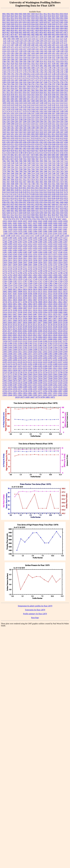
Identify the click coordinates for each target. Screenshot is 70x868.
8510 (58, 207)
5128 (49, 105)
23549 (5, 389)
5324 (66, 124)
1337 (16, 51)
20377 (10, 331)
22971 (65, 376)
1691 (12, 68)
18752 (65, 300)
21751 (45, 350)
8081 (58, 188)
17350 (60, 281)
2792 (37, 84)
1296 (66, 47)
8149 (25, 192)
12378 (30, 240)
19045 (35, 306)
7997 (54, 186)
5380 (8, 128)
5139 (25, 107)
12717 (25, 267)
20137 (45, 325)
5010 (66, 90)
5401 (12, 130)
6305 (54, 142)
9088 (8, 211)
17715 (10, 287)
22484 (35, 366)
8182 (37, 194)
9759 (26, 219)
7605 (66, 178)
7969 (45, 186)
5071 (29, 99)
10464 (20, 223)
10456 (60, 221)
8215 (16, 198)
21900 (5, 356)
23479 (10, 387)
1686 (62, 66)
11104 (55, 233)
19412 (10, 314)
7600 (49, 178)
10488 (45, 223)
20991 (55, 339)
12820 (25, 275)
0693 (58, 28)
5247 (16, 119)
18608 (55, 298)
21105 (15, 341)
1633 (37, 64)
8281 (21, 200)
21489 (5, 347)
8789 (4, 209)
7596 (33, 178)
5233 (25, 117)
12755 (15, 271)
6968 (66, 157)
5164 (33, 109)
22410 (60, 364)
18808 (40, 302)
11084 (35, 231)
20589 (55, 333)
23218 (20, 383)
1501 (8, 55)
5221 (41, 115)
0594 (33, 26)
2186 (58, 78)
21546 (50, 347)
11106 (65, 233)
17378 (65, 281)
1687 (66, 66)
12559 (45, 254)
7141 (25, 163)
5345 (54, 126)
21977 (5, 358)
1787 (62, 72)
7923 (25, 186)
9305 (66, 213)
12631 (10, 260)
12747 (45, 269)
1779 (29, 72)
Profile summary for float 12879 (35, 614)
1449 (45, 53)
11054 (35, 229)
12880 (20, 277)
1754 (8, 70)
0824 (29, 30)
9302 (54, 213)
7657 (25, 182)
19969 (15, 321)
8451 (33, 204)
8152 (33, 192)
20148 (60, 325)
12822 (35, 275)
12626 (50, 258)
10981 (20, 225)
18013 (15, 289)
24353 (50, 395)
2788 (21, 84)
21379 (60, 343)
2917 (16, 88)
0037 (58, 16)
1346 (49, 51)
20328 (30, 329)
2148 (54, 74)
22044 (35, 358)
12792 (10, 275)
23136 (60, 381)
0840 (16, 32)
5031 (16, 95)
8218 (29, 198)
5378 (4, 128)
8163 (45, 192)
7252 (4, 169)
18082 (5, 292)
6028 (33, 136)
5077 (54, 99)
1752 (66, 68)
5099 (4, 103)
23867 (35, 393)
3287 (12, 90)
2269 (25, 80)
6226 (21, 140)
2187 (62, 78)
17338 (50, 281)
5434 (41, 132)
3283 (62, 88)
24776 (38, 397)
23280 (30, 383)
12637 (40, 260)
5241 (58, 117)
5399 (4, 130)
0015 (58, 14)
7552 (4, 175)
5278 (54, 119)
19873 (50, 318)
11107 (3, 236)
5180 (33, 111)
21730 (40, 350)
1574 (45, 59)
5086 (25, 101)
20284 (20, 329)
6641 (54, 151)
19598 (5, 316)
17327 (40, 281)
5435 (45, 132)
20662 (5, 337)
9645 (66, 215)
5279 (58, 119)
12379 (35, 240)
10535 (10, 225)
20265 (65, 327)
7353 (62, 169)
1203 (45, 45)
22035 (30, 358)
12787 (55, 273)
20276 (15, 329)
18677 (25, 300)
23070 (15, 381)
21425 (15, 345)
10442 (35, 221)
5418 (62, 130)
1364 (16, 53)
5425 (25, 132)
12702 (50, 265)
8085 (66, 188)
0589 (16, 26)
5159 (12, 109)
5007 (54, 90)
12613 (50, 256)
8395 (49, 202)
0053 (12, 18)
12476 (45, 250)
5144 (45, 107)
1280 (49, 47)
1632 (33, 64)
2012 (29, 74)
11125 (52, 236)
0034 (49, 16)
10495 (60, 223)
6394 (4, 148)
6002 (33, 134)
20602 (5, 335)
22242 (40, 362)
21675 (25, 350)
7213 (25, 167)
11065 (65, 229)
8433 (8, 204)
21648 (65, 347)
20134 (30, 325)
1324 (49, 49)
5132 (62, 105)
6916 (16, 157)
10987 (50, 225)
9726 (49, 217)
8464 (45, 204)
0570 (58, 24)
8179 (29, 194)
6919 (29, 157)
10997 (30, 227)
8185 (49, 194)
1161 (25, 43)
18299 (25, 294)
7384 (16, 171)
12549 (20, 254)
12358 (5, 238)
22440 (5, 366)
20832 (45, 337)
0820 (12, 30)
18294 (20, 294)
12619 (15, 258)
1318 (29, 49)
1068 (21, 37)
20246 (55, 327)
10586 (15, 225)
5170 (58, 109)
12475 (40, 250)
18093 (10, 292)
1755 (12, 70)
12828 (65, 275)
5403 (21, 130)
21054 (5, 341)
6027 (29, 136)
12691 (30, 265)
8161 (37, 192)
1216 (62, 45)
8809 (12, 209)
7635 (62, 180)
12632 (15, 260)
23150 (65, 381)
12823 (40, 275)
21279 (65, 341)
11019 (15, 229)
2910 (54, 86)
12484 (20, 252)
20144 (55, 325)
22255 (55, 362)
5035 (33, 95)
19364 (45, 312)
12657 (10, 265)
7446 (12, 173)
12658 (15, 265)
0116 (16, 20)
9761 (30, 219)
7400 (33, 171)
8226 (37, 198)
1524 (25, 57)
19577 (60, 314)
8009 (66, 186)
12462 (10, 250)
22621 (60, 368)
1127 (13, 41)
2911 (58, 86)
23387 (15, 385)
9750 (66, 217)
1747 (45, 68)
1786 (58, 72)
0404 (33, 20)
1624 (12, 64)
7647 (8, 182)
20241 (50, 327)
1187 (12, 45)
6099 (4, 138)
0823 (25, 30)
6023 (12, 136)
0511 (21, 24)
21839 (60, 352)
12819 (20, 275)
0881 (29, 34)
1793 (16, 74)
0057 (29, 18)
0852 (33, 32)
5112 (54, 103)
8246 (54, 198)
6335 (33, 144)
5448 (66, 132)
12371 (65, 238)
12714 (15, 267)
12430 (30, 246)
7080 (62, 159)
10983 (30, 225)
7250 (62, 167)
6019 (62, 134)
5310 (16, 124)
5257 (49, 119)
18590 (40, 298)
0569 (54, 24)
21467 (45, 345)
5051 (25, 97)
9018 (62, 209)
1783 (45, 72)
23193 (15, 383)
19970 (20, 321)
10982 (25, 225)
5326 (8, 126)
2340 (12, 82)
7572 (49, 175)
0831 (49, 30)
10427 (59, 219)
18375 (20, 296)
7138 (12, 163)
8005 (58, 186)
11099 (30, 233)
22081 (65, 358)
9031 (4, 211)
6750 (29, 153)
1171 (65, 43)
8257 (8, 200)
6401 (21, 148)
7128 (8, 163)
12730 (65, 267)
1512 (41, 55)
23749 (30, 391)
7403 (37, 171)
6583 (66, 148)
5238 (45, 117)
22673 (20, 370)
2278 (62, 80)
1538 (58, 57)
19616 (25, 316)
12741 (25, 269)
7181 (37, 165)
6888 (62, 155)
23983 (30, 395)
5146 (54, 107)
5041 (58, 95)
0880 (25, 34)
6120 (37, 138)
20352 (55, 329)
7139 (16, 163)
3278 (41, 88)
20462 (25, 331)
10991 (5, 227)
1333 (66, 49)
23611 (55, 389)
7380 (8, 171)
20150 (65, 325)
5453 (21, 134)
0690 (45, 28)
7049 (21, 159)
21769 (55, 350)
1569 (25, 59)
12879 (15, 277)
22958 (55, 376)
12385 (65, 240)
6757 (58, 153)
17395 (15, 283)
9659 (25, 217)
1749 (54, 68)
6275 (45, 140)
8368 (45, 200)
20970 (40, 339)
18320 (40, 294)
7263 (37, 169)
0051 (4, 18)
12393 (20, 242)
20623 (35, 335)
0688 (37, 28)
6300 (33, 142)
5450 (8, 134)
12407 (65, 242)
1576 (54, 59)
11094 (10, 233)
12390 (15, 242)
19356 (35, 312)
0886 (37, 34)
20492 (35, 331)
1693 (21, 68)
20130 (20, 325)
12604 (5, 256)
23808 (65, 391)
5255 (45, 119)
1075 (29, 37)
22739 (20, 372)
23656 (60, 389)
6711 (4, 153)
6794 (4, 155)
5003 (37, 90)
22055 (40, 358)
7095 (41, 161)
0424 (12, 22)
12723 (35, 267)
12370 (60, 238)
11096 (15, 233)
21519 (30, 347)
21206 (45, 341)
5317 (37, 124)
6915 (12, 157)
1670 (4, 66)
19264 (45, 310)
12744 (35, 269)
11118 (37, 236)
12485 (25, 252)
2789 (25, 84)
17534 (20, 285)
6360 (29, 146)
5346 (58, 126)
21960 (50, 356)
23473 (5, 387)
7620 (49, 180)
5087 (29, 101)
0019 (4, 16)
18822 (60, 302)
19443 (25, 314)
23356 (65, 383)
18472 (5, 298)
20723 (30, 337)
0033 (45, 16)
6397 (12, 148)
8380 (4, 202)
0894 (58, 34)
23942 (65, 393)
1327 (58, 49)
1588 (37, 61)
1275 (29, 47)
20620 (30, 335)
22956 (50, 376)
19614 (20, 316)
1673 (16, 66)
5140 (29, 107)
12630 (5, 260)
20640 (55, 335)
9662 (33, 217)
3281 (54, 88)
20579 (45, 333)
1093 (13, 39)
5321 (54, 124)
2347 (41, 82)
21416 (10, 345)
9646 (4, 217)
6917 (21, 157)
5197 (33, 113)
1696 (33, 68)
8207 (49, 196)
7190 (8, 167)
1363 (12, 53)
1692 (16, 68)
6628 (4, 151)
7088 (25, 161)
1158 (13, 43)
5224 (54, 115)
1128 (17, 41)
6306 (58, 142)
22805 (30, 374)
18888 (40, 304)
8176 (21, 194)
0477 (49, 22)
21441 (30, 345)
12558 (40, 254)
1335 (8, 51)
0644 (66, 26)
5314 (25, 124)
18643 (5, 300)
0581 (66, 24)
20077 (40, 323)
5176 (16, 111)
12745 (40, 269)
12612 (45, 256)
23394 (20, 385)
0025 (16, 16)
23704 (5, 391)
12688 (25, 265)
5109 (45, 103)
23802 (55, 391)
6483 (33, 148)
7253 (8, 169)
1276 (33, 47)
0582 (4, 26)
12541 (65, 252)
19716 (60, 316)
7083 (8, 161)
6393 (66, 146)
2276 (54, 80)
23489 (25, 387)
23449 (50, 385)
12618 (10, 258)
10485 (40, 223)
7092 (37, 161)
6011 (49, 134)
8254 (4, 200)
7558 (21, 175)
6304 (49, 142)
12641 (60, 260)
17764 (20, 287)
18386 (25, 296)
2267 (16, 80)
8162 (41, 192)
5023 (49, 93)
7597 (37, 178)
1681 (41, 66)
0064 (58, 18)
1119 (45, 39)
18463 (65, 296)
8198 (16, 196)
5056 (41, 97)
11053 (30, 229)
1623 (8, 64)
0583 (8, 26)
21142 (35, 341)
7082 (4, 161)
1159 (17, 43)
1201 (37, 45)
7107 (62, 161)
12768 (40, 271)
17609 (50, 285)
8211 (66, 196)
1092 (9, 39)
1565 (8, 59)
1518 (66, 55)
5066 (12, 99)
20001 (45, 321)
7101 (49, 161)
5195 (25, 113)
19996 (40, 321)
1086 (49, 37)
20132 (25, 325)
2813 (8, 86)
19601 (10, 316)
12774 (60, 271)
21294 (20, 343)
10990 (65, 225)
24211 (40, 395)
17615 (55, 285)
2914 (4, 88)
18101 (25, 292)
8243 (49, 198)
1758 (25, 70)
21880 (45, 354)
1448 (41, 53)
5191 (8, 113)
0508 (8, 24)
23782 (45, 391)
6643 (62, 151)
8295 (29, 200)
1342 (37, 51)
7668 (49, 182)
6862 (12, 155)
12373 (10, 240)
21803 (5, 352)
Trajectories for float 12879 (35, 610)
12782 (30, 273)
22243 (45, 362)
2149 (58, 74)
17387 (10, 283)
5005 (45, 90)
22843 (55, 374)
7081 (66, 159)
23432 (40, 385)
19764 (25, 318)
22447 (15, 366)
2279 (66, 80)
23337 (55, 383)
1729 (37, 68)
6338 (45, 144)
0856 (49, 32)
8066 (45, 188)
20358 (65, 329)
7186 (58, 165)
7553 (8, 175)
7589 (16, 178)
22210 (10, 362)
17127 (30, 279)
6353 (66, 144)
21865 (25, 354)
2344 (29, 82)
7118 (4, 163)
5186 (54, 111)
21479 (55, 345)
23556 (10, 389)
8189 (58, 194)
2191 (12, 80)
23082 (30, 381)
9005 (49, 209)
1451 (54, 53)
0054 (16, 18)
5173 (4, 111)
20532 (65, 331)
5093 (54, 101)
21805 (10, 352)
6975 (12, 159)
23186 (10, 383)
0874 (4, 34)
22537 (10, 368)
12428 (20, 246)
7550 (66, 173)
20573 (40, 333)
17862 (35, 287)
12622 (30, 258)
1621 (66, 61)
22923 (30, 376)
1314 (12, 49)
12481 (5, 252)
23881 (45, 393)
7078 (54, 159)
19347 (30, 312)
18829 (5, 304)
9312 (12, 215)
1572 (37, 59)
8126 (41, 190)
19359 (40, 312)
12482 (10, 252)
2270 (29, 80)
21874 (35, 354)
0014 (54, 14)
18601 (50, 298)
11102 (45, 233)
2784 (4, 84)
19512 (45, 314)
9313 (16, 215)
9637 (58, 215)
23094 (35, 381)
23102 (45, 381)
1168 (53, 43)
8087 (4, 190)
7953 (33, 186)
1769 (4, 72)
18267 (10, 294)
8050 (29, 188)
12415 (35, 244)
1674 (21, 66)
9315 (21, 215)
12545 (15, 254)
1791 (12, 74)
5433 (37, 132)
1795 (21, 74)
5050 (21, 97)
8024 (12, 188)
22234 (35, 362)
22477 (30, 366)
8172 (4, 194)
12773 (55, 271)
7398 (29, 171)
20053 (15, 323)
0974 (4, 37)
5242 (62, 117)
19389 (55, 312)
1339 (25, 51)
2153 (8, 76)
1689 (8, 68)
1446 (37, 53)
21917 (25, 356)
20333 (40, 329)
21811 (20, 352)
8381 (8, 202)
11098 (25, 233)
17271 (20, 281)
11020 (20, 229)
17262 (5, 281)
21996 (20, 358)
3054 (25, 88)
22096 (15, 360)
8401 (58, 202)
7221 (49, 167)
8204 (37, 196)
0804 (62, 28)
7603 (58, 178)
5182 (41, 111)
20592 (60, 333)
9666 (37, 217)
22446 (10, 366)
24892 (48, 397)
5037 (41, 95)
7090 (33, 161)
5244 (4, 119)
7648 (12, 182)
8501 (54, 207)
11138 (57, 236)
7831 (54, 184)
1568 (21, 59)
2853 (45, 86)
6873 (21, 155)
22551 (15, 368)
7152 (41, 163)
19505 (40, 314)
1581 (8, 61)
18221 (60, 292)
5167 (45, 109)
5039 (49, 95)
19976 (25, 321)
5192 (12, 113)
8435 (12, 204)
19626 (30, 316)
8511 (62, 207)
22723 (60, 370)
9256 (54, 211)
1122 (57, 39)
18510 (15, 298)
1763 (45, 70)
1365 (21, 53)
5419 (66, 130)
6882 (41, 155)
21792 (65, 350)
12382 (50, 240)
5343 (49, 126)
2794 (41, 84)
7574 (54, 175)
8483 (21, 207)
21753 (50, 350)
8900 (45, 209)
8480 (8, 207)
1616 (49, 61)
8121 (29, 190)
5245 (8, 119)
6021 (4, 136)
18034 (35, 289)
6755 (49, 153)
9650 (8, 217)
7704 (25, 184)
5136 (12, 107)
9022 (66, 209)
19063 (50, 306)
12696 (35, 265)
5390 (41, 128)
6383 (54, 146)
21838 (55, 352)
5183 (45, 111)
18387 (30, 296)
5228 (4, 117)
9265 (4, 213)
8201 (29, 196)
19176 (10, 310)
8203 (33, 196)
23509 (40, 387)
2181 (49, 78)
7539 (45, 173)
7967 (41, 186)
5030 (12, 95)
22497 (50, 366)
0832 (54, 30)
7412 (49, 171)
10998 (35, 227)
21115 (20, 341)
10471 (30, 223)
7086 (21, 161)
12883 (35, 277)
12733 (5, 269)
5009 (62, 90)
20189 (25, 327)
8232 (41, 198)
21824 (35, 352)
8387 (25, 202)
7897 (21, 186)
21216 (50, 341)
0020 (8, 16)
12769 (45, 271)
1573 (41, 59)
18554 (25, 298)
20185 (20, 327)
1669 (66, 64)
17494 (5, 285)
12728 (55, 267)
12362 (20, 238)
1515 (54, 55)
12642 (65, 260)
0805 (66, 28)
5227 (66, 115)
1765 (54, 70)
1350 (66, 51)
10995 (20, 227)
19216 (35, 310)
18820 (50, 302)
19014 (15, 306)
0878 (21, 34)
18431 (50, 296)
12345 (62, 236)
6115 (25, 138)
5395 (54, 128)
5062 (62, 97)
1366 (25, 53)
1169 (57, 43)
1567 (16, 59)
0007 (29, 14)
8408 (66, 202)
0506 (66, 22)
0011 (41, 14)
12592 (60, 254)
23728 (15, 391)
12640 (55, 260)
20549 (20, 333)
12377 (25, 240)
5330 (25, 126)
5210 (66, 113)
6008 (41, 134)
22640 (65, 368)
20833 (50, 337)
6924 (49, 157)
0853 (37, 32)
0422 (4, 22)
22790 (20, 374)
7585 (4, 178)
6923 (45, 157)
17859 (30, 287)
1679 (37, 66)
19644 (40, 316)
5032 (21, 95)
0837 (8, 32)
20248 (60, 327)
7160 (8, 165)
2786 (12, 84)
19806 (30, 318)
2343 (25, 82)
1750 (58, 68)
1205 (53, 45)
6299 (29, 142)
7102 (54, 161)
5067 (16, 99)
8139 (66, 190)
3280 (49, 88)
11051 (25, 229)
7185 (54, 165)
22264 (65, 362)
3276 (33, 88)
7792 (41, 184)
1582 (12, 61)
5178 (25, 111)
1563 (66, 57)
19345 (25, 312)
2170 (8, 78)
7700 (21, 184)
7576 (58, 175)
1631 (29, 64)
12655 (65, 262)
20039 (60, 321)
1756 (16, 70)
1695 (29, 68)
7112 (66, 161)
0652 (29, 28)
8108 (16, 190)
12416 (40, 244)
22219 (25, 362)
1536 (49, 57)
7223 (58, 167)
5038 (45, 95)
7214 (29, 167)
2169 (4, 78)
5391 (45, 128)
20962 (35, 339)
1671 (8, 66)
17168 (45, 279)
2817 (25, 86)
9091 (12, 211)
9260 (62, 211)
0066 (66, 18)
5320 (49, 124)
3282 (58, 88)
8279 (16, 200)
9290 (25, 213)
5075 (45, 99)
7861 (16, 186)
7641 (66, 180)
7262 (33, 169)
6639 (45, 151)
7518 (37, 173)
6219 (62, 138)
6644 (66, 151)
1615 (45, 61)
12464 (15, 250)
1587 (33, 61)
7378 (4, 171)
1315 (16, 49)
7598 (41, 178)
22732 (15, 372)
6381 (45, 146)
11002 (40, 227)
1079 (45, 37)
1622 (4, 64)
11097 (20, 233)
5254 (41, 119)
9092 (16, 211)
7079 (58, 159)
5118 (8, 105)
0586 (12, 26)
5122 (25, 105)
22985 (20, 379)
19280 (50, 310)
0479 (58, 22)
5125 (37, 105)
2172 (16, 78)
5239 (49, 117)
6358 (21, 146)
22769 (65, 372)
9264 (66, 211)
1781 (37, 72)
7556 (12, 175)
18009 (10, 289)
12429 (25, 246)
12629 (65, 258)
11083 (30, 231)
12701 (45, 265)
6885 (54, 155)
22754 (45, 372)
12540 (60, 252)
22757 (55, 372)
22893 (15, 376)
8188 (54, 194)
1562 (62, 57)
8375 (62, 200)
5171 (62, 109)
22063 (50, 358)
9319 (29, 215)
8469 (54, 204)
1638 (54, 64)
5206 (49, 113)
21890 (60, 354)
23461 (65, 385)
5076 (49, 99)
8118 (25, 190)
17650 (60, 285)
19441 (20, 314)
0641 (54, 26)
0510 (16, 24)
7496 (29, 173)
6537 (58, 148)
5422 (12, 132)
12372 (5, 240)
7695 (8, 184)
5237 (41, 117)
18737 (55, 300)
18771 (20, 302)
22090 (5, 360)
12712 (10, 267)
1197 (20, 45)
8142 (4, 192)
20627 (40, 335)
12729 (60, 267)
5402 (16, 130)
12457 (50, 248)
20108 (65, 323)
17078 (20, 279)
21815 (25, 352)
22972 (5, 379)
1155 (65, 41)
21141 (30, 341)
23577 (20, 389)
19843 (40, 318)
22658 (15, 370)
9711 (45, 217)
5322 (58, 124)
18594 (45, 298)
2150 (62, 74)
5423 (16, 132)
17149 (35, 279)
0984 (12, 37)
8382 (12, 202)
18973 (65, 304)
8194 (4, 196)
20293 (25, 329)
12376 (20, 240)
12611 (40, 256)
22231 (30, 362)
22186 (60, 360)
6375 (41, 146)
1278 (41, 47)
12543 (10, 254)
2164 (49, 76)
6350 (58, 144)
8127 (45, 190)
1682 (45, 66)
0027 (21, 16)
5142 (37, 107)
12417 (45, 244)
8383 (16, 202)
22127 (25, 360)
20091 (50, 323)
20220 (35, 327)
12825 (50, 275)
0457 (37, 22)
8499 (49, 207)
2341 (16, 82)
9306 (4, 215)
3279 (45, 88)
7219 (41, 167)
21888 (55, 354)
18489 (10, 298)
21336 (40, 343)
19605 (15, 316)
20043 (5, 323)
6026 (25, 136)
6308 (66, 142)
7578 (62, 175)
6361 (33, 146)
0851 (29, 32)
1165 (41, 43)
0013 (49, 14)
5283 (8, 122)
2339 (8, 82)
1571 (33, 59)
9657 (21, 217)
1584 (21, 61)
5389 (37, 128)
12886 (50, 277)
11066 (5, 231)
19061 (45, 306)
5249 (25, 119)
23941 (60, 393)
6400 (16, 148)
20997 (60, 339)
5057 (45, 97)
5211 (4, 115)
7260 (25, 169)
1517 (62, 55)
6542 (62, 148)
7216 (37, 167)
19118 (40, 308)
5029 (8, 95)
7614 (33, 180)
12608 (25, 256)
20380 (15, 331)
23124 (55, 381)
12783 (35, 273)
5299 (37, 122)
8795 (8, 209)
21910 (20, 356)
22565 (35, 368)
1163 (33, 43)
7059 (29, 159)
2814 (12, 86)
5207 (54, 113)
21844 (65, 352)
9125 (41, 211)
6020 (66, 134)
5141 (33, 107)
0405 (37, 20)
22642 (5, 370)
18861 (20, 304)
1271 (12, 47)
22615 (55, 368)
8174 (12, 194)
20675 (10, 337)
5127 (45, 105)
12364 (30, 238)
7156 (58, 163)
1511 (37, 55)
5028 (4, 95)
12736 (15, 269)
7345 (49, 169)
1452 (58, 53)
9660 (29, 217)
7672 (58, 182)
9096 (29, 211)
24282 (45, 395)
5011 (4, 93)
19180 (15, 310)
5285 (16, 122)
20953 (30, 339)
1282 (58, 47)
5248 (21, 119)
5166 (41, 109)
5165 (37, 109)
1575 (49, 59)
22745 (35, 372)
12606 (15, 256)
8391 (33, 202)
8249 (58, 198)
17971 (65, 287)
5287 (21, 122)
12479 (60, 250)
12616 (65, 256)
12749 (55, 269)
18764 (15, 302)
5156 (66, 107)
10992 (10, 227)
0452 (16, 22)
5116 (4, 105)
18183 (55, 292)
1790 (8, 74)
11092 (65, 231)
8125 (37, 190)
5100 (8, 103)
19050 (40, 306)
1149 (41, 41)
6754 (45, 153)
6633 (25, 151)
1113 (21, 39)
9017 (58, 209)
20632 (50, 335)
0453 (21, 22)
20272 (10, 329)
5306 (66, 122)
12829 (5, 277)
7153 (45, 163)
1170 (61, 43)
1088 (58, 37)
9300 (45, 213)
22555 (25, 368)
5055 (37, 97)
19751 (20, 318)
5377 (66, 126)
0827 (33, 30)
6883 (45, 155)
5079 (62, 99)
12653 (55, 262)
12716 (20, 267)
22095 (10, 360)
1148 (37, 41)
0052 (8, 18)
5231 (16, 117)
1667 (58, 64)
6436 (29, 148)
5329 (21, 126)
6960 (54, 157)
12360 (10, 238)
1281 (54, 47)
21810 (15, 352)
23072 (20, 381)
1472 (66, 53)
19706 (55, 316)
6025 (21, 136)
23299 (40, 383)
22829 (45, 374)
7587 (12, 178)
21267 (60, 341)
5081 (4, 101)
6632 (21, 151)
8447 (25, 204)
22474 (25, 366)
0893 (54, 34)
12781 (25, 273)
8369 (49, 200)
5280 (62, 119)
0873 (66, 32)
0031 (37, 16)
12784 (40, 273)
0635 (45, 26)
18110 (30, 292)
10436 (20, 221)
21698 (35, 350)
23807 (60, 391)
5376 (62, 126)
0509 (12, 24)
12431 (35, 246)
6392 (62, 146)
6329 (25, 144)
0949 (62, 34)
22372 (45, 364)
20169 (10, 327)
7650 (16, 182)
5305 (62, 122)
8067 (49, 188)
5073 (37, 99)
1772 (12, 72)
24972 (53, 397)
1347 (54, 51)
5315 (29, 124)
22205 (5, 362)
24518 (17, 397)
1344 (41, 51)
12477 (50, 250)
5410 (29, 130)
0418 (54, 20)
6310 (8, 144)
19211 (30, 310)
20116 (15, 325)
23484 (20, 387)
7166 (25, 165)
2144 (37, 74)
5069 (25, 99)
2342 (21, 82)
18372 (15, 296)
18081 (65, 289)
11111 (18, 236)
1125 (5, 41)
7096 (45, 161)
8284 (25, 200)
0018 (66, 14)
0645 (4, 28)
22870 (5, 376)
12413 (30, 244)
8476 (66, 204)
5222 (45, 115)
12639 (50, 260)
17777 (25, 287)
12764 (30, 271)
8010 (4, 188)
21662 (5, 350)
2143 (33, 74)
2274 (45, 80)
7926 (29, 186)
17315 (35, 281)
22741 (25, 372)
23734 (20, 391)
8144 (12, 192)
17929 (55, 287)
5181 (37, 111)
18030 (30, 289)
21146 (40, 341)
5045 (66, 95)
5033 (25, 95)
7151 (37, 163)
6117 (29, 138)
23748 (25, 391)
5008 (58, 90)
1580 (4, 61)
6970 (4, 159)
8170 (66, 192)
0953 (66, 34)
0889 (49, 34)
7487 (25, 173)
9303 (58, 213)
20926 (20, 339)
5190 (4, 113)
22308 (35, 364)
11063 (60, 229)
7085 (16, 161)
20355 (60, 329)
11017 (5, 229)
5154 (58, 107)
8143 (8, 192)
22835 (50, 374)
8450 (29, 204)
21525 (35, 347)
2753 (49, 82)
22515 (60, 366)
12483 (15, 252)
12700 (40, 265)
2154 (12, 76)
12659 (20, 265)
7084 (12, 161)
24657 (33, 397)
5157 (4, 109)
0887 (41, 34)
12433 (40, 246)
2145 (41, 74)
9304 (62, 213)
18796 (35, 302)
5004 (41, 90)
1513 (45, 55)
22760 (60, 372)
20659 (65, 335)
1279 (45, 47)
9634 (54, 215)
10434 (10, 221)
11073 (10, 231)
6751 (33, 153)
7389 (21, 171)
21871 (30, 354)
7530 (41, 173)
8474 (62, 204)
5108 (41, 103)
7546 (54, 173)
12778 (10, 273)
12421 (65, 244)
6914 (8, 157)
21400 (5, 345)
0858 (58, 32)
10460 (5, 223)
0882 (33, 34)
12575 (55, 254)
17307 (25, 281)
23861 (30, 393)
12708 (60, 265)
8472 (58, 204)
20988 (50, 339)
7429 (4, 173)
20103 (60, 323)
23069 (10, 381)
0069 (12, 20)
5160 (16, 109)
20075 (35, 323)
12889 (60, 277)
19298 (60, 310)
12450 (15, 248)
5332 (33, 126)
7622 (54, 180)
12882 (30, 277)
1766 (58, 70)
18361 (5, 296)
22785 (15, 374)
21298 (25, 343)
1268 (4, 47)
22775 (10, 374)
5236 (37, 117)
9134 (45, 211)
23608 (45, 389)
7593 (21, 178)
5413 (41, 130)
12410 (15, 244)
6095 (54, 136)
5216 (25, 115)
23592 (25, 389)
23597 (35, 389)
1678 (33, 66)
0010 (37, 14)
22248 (50, 362)
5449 (4, 134)
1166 (45, 43)
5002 (33, 90)
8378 (66, 200)
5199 (41, 113)
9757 (18, 219)
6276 (49, 140)
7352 (58, 169)
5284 (12, 122)
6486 (45, 148)
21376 (55, 343)
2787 (16, 84)
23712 (10, 391)
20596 (65, 333)
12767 (35, 271)
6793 (66, 153)
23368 (10, 385)
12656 (5, 265)
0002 (8, 14)
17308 (30, 281)
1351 (4, 53)
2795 (45, 84)
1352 (8, 53)
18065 (55, 289)
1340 (29, 51)
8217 (25, 198)
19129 (50, 308)
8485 (25, 207)
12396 (30, 242)
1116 (33, 39)
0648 (12, 28)
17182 (55, 279)
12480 (65, 250)
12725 (45, 267)
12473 (35, 250)
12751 (65, 269)
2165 (54, 76)
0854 (41, 32)
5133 (66, 105)
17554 (35, 285)
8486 (29, 207)
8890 (25, 209)
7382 (12, 171)
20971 (45, 339)
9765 (47, 219)
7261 (29, 169)
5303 (54, 122)
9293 (33, 213)
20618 (20, 335)
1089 (62, 37)
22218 (20, 362)
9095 (25, 211)
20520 (45, 331)
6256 (41, 140)
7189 (4, 167)
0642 (58, 26)
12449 (10, 248)
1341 (33, 51)
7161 (12, 165)
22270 (5, 364)
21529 (40, 347)
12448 (5, 248)
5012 (8, 93)
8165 (54, 192)
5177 (21, 111)
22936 (40, 376)
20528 (60, 331)
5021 (45, 93)
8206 (45, 196)
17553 (30, 285)
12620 (20, 258)
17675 (65, 285)
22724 (65, 370)
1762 (41, 70)
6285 (21, 142)
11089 (50, 231)
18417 (45, 296)
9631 (45, 215)
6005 (37, 134)
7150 (33, 163)
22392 (50, 364)
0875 (8, 34)
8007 (62, 186)
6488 (49, 148)
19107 (30, 308)
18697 (35, 300)
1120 (49, 39)
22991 (25, 379)
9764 (42, 219)
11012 (60, 227)
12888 (55, 277)
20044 (10, 323)
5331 (29, 126)
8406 (62, 202)
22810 (35, 374)
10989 (60, 225)
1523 (21, 57)
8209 (58, 196)
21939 (35, 356)
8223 (33, 198)
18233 (65, 292)
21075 (10, 341)
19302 (65, 310)
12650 (40, 262)
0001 (4, 14)
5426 (29, 132)
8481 (12, 207)
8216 (21, 198)
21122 (25, 341)
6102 (12, 138)
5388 (33, 128)
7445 (8, 173)
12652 (50, 262)
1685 (58, 66)
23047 (45, 379)
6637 (37, 151)
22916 (25, 376)
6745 (8, 153)
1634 (41, 64)
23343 (60, 383)
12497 (50, 252)
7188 (66, 165)
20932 (25, 339)
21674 (20, 350)
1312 (4, 49)
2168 (66, 76)
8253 (66, 198)
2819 (33, 86)
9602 (37, 215)
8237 (45, 198)
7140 (21, 163)
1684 (54, 66)
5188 (62, 111)
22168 (45, 360)
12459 (60, 248)
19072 (5, 308)
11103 (50, 233)
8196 (8, 196)
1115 (29, 39)
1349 (62, 51)
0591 (21, 26)
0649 (16, 28)
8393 (41, 202)
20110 (10, 325)
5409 (25, 130)
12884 (40, 277)
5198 (37, 113)
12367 (45, 238)
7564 (33, 175)
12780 (20, 273)
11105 (60, 233)
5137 (16, 107)
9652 (12, 217)
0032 (41, 16)
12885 (45, 277)
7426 (66, 171)
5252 (37, 119)
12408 (5, 244)
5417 (58, 130)
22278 (15, 364)
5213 (12, 115)
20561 (25, 333)
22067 (55, 358)
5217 (29, 115)
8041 (25, 188)
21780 (60, 350)
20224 (40, 327)
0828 (37, 30)
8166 (58, 192)
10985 (40, 225)
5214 (16, 115)
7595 (29, 178)
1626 (21, 64)
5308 (8, 124)
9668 (41, 217)
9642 (62, 215)
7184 (49, 165)
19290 (55, 310)
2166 (58, 76)
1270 (8, 47)
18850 (10, 304)
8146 (21, 192)
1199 (29, 45)
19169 (5, 310)
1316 (21, 49)
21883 (50, 354)
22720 (55, 370)
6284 (16, 142)
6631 (16, 151)
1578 (62, 59)
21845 (5, 354)
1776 (16, 72)
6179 (49, 138)
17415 (20, 283)
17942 (60, 287)
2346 (37, 82)
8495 (37, 207)
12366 (40, 238)
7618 (41, 180)
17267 (15, 281)
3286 (8, 90)
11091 (60, 231)
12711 (5, 267)
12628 (60, 258)
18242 (5, 294)
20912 (5, 339)
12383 (55, 240)
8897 (33, 209)
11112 (23, 236)
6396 (8, 148)
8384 (21, 202)
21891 (65, 354)
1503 (16, 55)
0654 (33, 28)
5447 (62, 132)
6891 (4, 157)
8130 (54, 190)
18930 (55, 304)
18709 (40, 300)
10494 (55, 223)
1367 (29, 53)
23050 (55, 379)
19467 (35, 314)
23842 (10, 393)
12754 (10, 271)
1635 (45, 64)
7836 (58, 184)
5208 (58, 113)
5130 (54, 105)
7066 (33, 159)
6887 (58, 155)
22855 (65, 374)
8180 (33, 194)
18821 (55, 302)
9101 (37, 211)
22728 (10, 372)
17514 (10, 285)
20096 (55, 323)
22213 (15, 362)
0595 (37, 26)
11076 (20, 231)
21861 (20, 354)
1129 (21, 41)
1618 (58, 61)
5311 (21, 124)
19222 (40, 310)
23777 (40, 391)
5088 (33, 101)
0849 (25, 32)
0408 (49, 20)
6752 (37, 153)
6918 (25, 157)
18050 (40, 289)
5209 (62, 113)
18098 (20, 292)
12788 (60, 273)
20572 (35, 333)
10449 (50, 221)
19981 (30, 321)
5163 (29, 109)
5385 (25, 128)
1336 (12, 51)
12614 (55, 256)
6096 (58, 136)
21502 (25, 347)
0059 (37, 18)
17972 (5, 289)
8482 (16, 207)
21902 (10, 356)
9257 (58, 211)
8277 (12, 200)
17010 (5, 279)
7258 (21, 169)
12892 (65, 277)
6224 (12, 140)
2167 (62, 76)
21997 (25, 358)
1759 (29, 70)
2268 (21, 80)
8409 (4, 204)
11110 (13, 236)
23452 (55, 385)
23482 (15, 387)
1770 (8, 72)
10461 (10, 223)
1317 (25, 49)
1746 (41, 68)
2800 (66, 84)
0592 (25, 26)
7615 (37, 180)
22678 (25, 370)
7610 (16, 180)
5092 (49, 101)
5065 (8, 99)
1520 (8, 57)
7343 (45, 169)
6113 (21, 138)
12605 (10, 256)
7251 (66, 167)
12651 (45, 262)
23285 (35, 383)
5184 (49, 111)
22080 (60, 358)
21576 (60, 347)
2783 (66, 82)
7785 (37, 184)
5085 (21, 101)
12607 (20, 256)
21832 (45, 352)
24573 (22, 397)
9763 (38, 219)
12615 (60, 256)
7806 (45, 184)
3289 (21, 90)
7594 (25, 178)
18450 (55, 296)
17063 (10, 279)
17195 (60, 279)
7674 (62, 182)
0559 (29, 24)
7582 (66, 175)
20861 (60, 337)
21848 (10, 354)
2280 (4, 82)
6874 (25, 155)
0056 (25, 18)
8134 (58, 190)
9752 (5, 219)
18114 (35, 292)
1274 (25, 47)
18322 (50, 294)
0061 (45, 18)
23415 (35, 385)
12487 (30, 252)
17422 (25, 283)
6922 (41, 157)
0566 (41, 24)
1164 (37, 43)
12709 (65, 265)
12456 (45, 248)
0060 (41, 18)
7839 (62, 184)
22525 (5, 368)
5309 (12, 124)
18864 (30, 304)
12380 (40, 240)
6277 (54, 140)
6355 (8, 146)
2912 (62, 86)
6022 (8, 136)
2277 (58, 80)
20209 (30, 327)
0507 (4, 24)
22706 (45, 370)
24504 (65, 395)
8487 (33, 207)
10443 (40, 221)
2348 (45, 82)
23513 (45, 387)
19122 (45, 308)
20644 (60, 335)
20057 (20, 323)
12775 (65, 271)
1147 (33, 41)
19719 (65, 316)
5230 (12, 117)
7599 (45, 178)
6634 (29, 151)
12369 (55, 238)
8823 (21, 209)
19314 (5, 312)
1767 (62, 70)
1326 (54, 49)
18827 (65, 302)
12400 (40, 242)
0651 (25, 28)
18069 (60, 289)
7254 (12, 169)
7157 (62, 163)
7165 (21, 165)
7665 (41, 182)
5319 (45, 124)
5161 (21, 109)
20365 (5, 331)
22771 (5, 374)
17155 (40, 279)
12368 (50, 238)
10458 (65, 221)
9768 (55, 219)
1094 (17, 39)
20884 (65, 337)
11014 (65, 227)
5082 (8, 101)
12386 (5, 242)
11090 (55, 231)
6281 (4, 142)
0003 (12, 14)
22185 (55, 360)
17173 (50, 279)
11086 (45, 231)
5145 (49, 107)
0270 (21, 20)
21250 (55, 341)
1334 (4, 51)
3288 (16, 90)
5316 (33, 124)
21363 (50, 343)
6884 (49, 155)
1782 (41, 72)
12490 (35, 252)
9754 (9, 219)
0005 (21, 14)
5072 (33, 99)
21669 (15, 350)
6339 (49, 144)
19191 (20, 310)
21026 (65, 339)
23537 (65, 387)
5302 (49, 122)
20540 (10, 333)
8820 (16, 209)
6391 (58, 146)
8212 (4, 198)
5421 (8, 132)
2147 (49, 74)
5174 (8, 111)
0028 (25, 16)
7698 (12, 184)
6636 (33, 151)
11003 (45, 227)
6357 (16, 146)
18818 (45, 302)
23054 (60, 379)
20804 (40, 337)
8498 (45, 207)
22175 (50, 360)
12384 (60, 240)
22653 (10, 370)
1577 (58, 59)
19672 (45, 316)
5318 (41, 124)
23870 (40, 393)
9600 (33, 215)
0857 (54, 32)
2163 (45, 76)
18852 (15, 304)
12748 (50, 269)
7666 (45, 182)
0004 (16, 14)
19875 (55, 318)
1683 (49, 66)
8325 (37, 200)
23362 (5, 385)
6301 (37, 142)
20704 (25, 337)
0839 (12, 32)
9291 (29, 213)
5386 (29, 128)
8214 (12, 198)
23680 (65, 389)
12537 (55, 252)
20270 (5, 329)
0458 (41, 22)
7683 (4, 184)
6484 (37, 148)
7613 (29, 180)
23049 (50, 379)
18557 (30, 298)
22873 (10, 376)
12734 (10, 269)
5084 (16, 101)
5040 (54, 95)
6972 (8, 159)
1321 (37, 49)
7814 (49, 184)
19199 (25, 310)
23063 (5, 381)
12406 (60, 242)
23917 (50, 393)
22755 (50, 372)
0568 (49, 24)
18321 (45, 294)
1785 (54, 72)
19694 (50, 316)
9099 (33, 211)
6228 (29, 140)
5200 (45, 113)
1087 (54, 37)
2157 (25, 76)
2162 (41, 76)
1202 (41, 45)
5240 (54, 117)
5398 (66, 128)
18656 (15, 300)
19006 (10, 306)
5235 (33, 117)
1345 (45, 51)
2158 (29, 76)
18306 (30, 294)
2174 (25, 78)
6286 (25, 142)
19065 (55, 306)
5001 (29, 90)
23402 (25, 385)
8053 (37, 188)
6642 (58, 151)
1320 (33, 49)
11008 (55, 227)
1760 (33, 70)
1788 (66, 72)
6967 (62, 157)
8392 (37, 202)
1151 (49, 41)
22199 (65, 360)
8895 (29, 209)
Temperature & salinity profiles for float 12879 (35, 606)
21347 (45, 343)
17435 (40, 283)
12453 (30, 248)
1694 (25, 68)
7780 (33, 184)
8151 (29, 192)
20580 (50, 333)
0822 (21, 30)
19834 (35, 318)
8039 (21, 188)
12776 (5, 273)
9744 (58, 217)
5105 (29, 103)
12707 (55, 265)
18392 (35, 296)
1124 (65, 39)
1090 (66, 37)
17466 (55, 283)
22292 (30, 364)
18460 (60, 296)
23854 (25, 393)
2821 (41, 86)
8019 (8, 188)
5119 (12, 105)
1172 (4, 45)
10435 (15, 221)
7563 (29, 175)
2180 (45, 78)
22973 (10, 379)
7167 (29, 165)
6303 (45, 142)
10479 (35, 223)
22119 (20, 360)
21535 (45, 347)
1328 (62, 49)
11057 (45, 229)
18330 (55, 294)
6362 (37, 146)
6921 (37, 157)
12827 (60, 275)
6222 (4, 140)
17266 (10, 281)
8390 (29, 202)
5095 (62, 101)
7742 (29, 184)
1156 (5, 43)
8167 (62, 192)
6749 (25, 153)
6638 (41, 151)
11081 (25, 231)
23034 (40, 379)
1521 (12, 57)
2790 (29, 84)
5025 (58, 93)
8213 (8, 198)
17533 (15, 285)
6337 (41, 144)
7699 (16, 184)
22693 (35, 370)
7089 (29, 161)
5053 (33, 97)
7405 (41, 171)
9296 (41, 213)
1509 (29, 55)
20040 (65, 321)
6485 (41, 148)
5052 (29, 97)
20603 (10, 335)
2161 (37, 76)
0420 (62, 20)
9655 (16, 217)
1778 (25, 72)
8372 (54, 200)
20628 (45, 335)
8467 (49, 204)
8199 (21, 196)
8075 (54, 188)
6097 (62, 136)
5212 (8, 115)
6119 (33, 138)
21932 (30, 356)
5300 (41, 122)
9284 (21, 213)
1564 (4, 59)
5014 (16, 93)
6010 (45, 134)
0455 (29, 22)
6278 (58, 140)
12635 (30, 260)
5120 (16, 105)
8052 (33, 188)
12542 (5, 254)
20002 (50, 321)
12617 (5, 258)
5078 (58, 99)
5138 (21, 107)
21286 (10, 343)
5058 (49, 97)
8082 (62, 188)
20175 (15, 327)
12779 (15, 273)
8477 (4, 207)
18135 (40, 292)
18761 (10, 302)
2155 (16, 76)
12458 (55, 248)
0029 (29, 16)
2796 (49, 84)
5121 (21, 105)
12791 (5, 275)
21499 (15, 347)
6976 (16, 159)
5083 (12, 101)
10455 (55, 221)
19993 (35, 321)
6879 (33, 155)
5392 (49, 128)
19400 (60, 312)
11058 (50, 229)
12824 (45, 275)
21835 (50, 352)
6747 (16, 153)
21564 (55, 347)
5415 (49, 130)
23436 (45, 385)
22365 (40, 364)
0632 (41, 26)
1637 (49, 64)
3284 (66, 88)
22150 (30, 360)
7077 (49, 159)
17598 (45, 285)
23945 (5, 395)
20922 (15, 339)
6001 (29, 134)
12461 (5, 250)
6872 (16, 155)
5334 (41, 126)
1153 (57, 41)
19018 (25, 306)
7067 (37, 159)
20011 (55, 321)
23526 (55, 387)
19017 (20, 306)
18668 (20, 300)
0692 (54, 28)
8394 (45, 202)
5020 (41, 93)
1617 (54, 61)
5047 (8, 97)
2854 (49, 86)
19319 (10, 312)
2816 (21, 86)
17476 (65, 283)
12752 (5, 271)
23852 (20, 393)
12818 (15, 275)
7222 (54, 167)
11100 (35, 233)
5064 (4, 99)
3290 (25, 90)
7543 (49, 173)
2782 (62, 82)
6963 (58, 157)
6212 (53, 138)
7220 (45, 167)
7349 (54, 169)
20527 (55, 331)
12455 (40, 248)
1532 (37, 57)
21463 (40, 345)
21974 (65, 356)
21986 (15, 358)
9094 (21, 211)
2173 (21, 78)
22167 (40, 360)
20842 (55, 337)
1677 (29, 66)
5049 (16, 97)
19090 (20, 308)
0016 (62, 14)
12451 (20, 248)
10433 (5, 221)
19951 (10, 321)
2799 (62, 84)
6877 (29, 155)
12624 (40, 258)
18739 (60, 300)
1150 (45, 41)
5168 (49, 109)
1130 (25, 41)
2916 (12, 88)
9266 (8, 213)
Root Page (35, 618)
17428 (30, 283)
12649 (35, 262)
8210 (62, 196)
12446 (60, 246)
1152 (53, 41)
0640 (49, 26)
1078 (41, 37)
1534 (41, 57)
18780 (25, 302)
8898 (37, 209)
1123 (61, 39)
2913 (66, 86)
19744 (10, 318)
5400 (8, 130)
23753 (35, 391)
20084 (45, 323)
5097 (66, 101)
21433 (20, 345)
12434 (45, 246)
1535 (45, 57)
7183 (45, 165)
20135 (35, 325)
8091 (12, 190)
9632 (49, 215)
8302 (33, 200)
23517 (50, 387)
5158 (8, 109)
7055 (25, 159)
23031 (35, 379)
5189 (66, 111)
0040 (62, 16)
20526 (50, 331)
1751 (62, 68)
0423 (8, 22)
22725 (5, 372)
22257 (60, 362)
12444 (50, 246)
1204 (49, 45)
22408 (55, 364)
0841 (21, 32)
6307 (62, 142)
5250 (29, 119)
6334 (29, 144)
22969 (60, 376)
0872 (62, 32)
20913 (10, 339)
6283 (12, 142)
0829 (41, 30)
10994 (15, 227)
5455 (25, 134)
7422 (58, 171)
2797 (54, 84)
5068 (21, 99)
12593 (65, 254)
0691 (49, 28)
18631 (65, 298)
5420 (4, 132)
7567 (37, 175)
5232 (21, 117)
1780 (33, 72)
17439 (45, 283)
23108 (50, 381)
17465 (50, 283)
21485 (60, 345)
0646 (8, 28)
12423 (5, 246)
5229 (8, 117)
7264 (41, 169)
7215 (33, 167)
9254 (49, 211)
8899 (41, 209)
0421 (66, 20)
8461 (41, 204)
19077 (10, 308)
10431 (64, 219)
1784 (49, 72)
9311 (8, 215)
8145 (16, 192)
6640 (49, 151)
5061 (58, 97)
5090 (41, 101)
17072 (15, 279)
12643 (5, 262)
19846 (45, 318)
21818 (30, 352)
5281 (66, 119)
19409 (5, 314)
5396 (58, 128)
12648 (30, 262)
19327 (15, 312)
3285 (4, 90)
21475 (50, 345)
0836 (4, 32)
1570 (29, 59)
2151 (66, 74)
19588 (65, 314)
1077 (37, 37)
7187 (62, 165)
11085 (40, 231)
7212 (21, 167)
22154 (35, 360)
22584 (45, 368)
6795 (8, 155)
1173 (8, 45)
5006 (49, 90)
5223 (49, 115)
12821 (30, 275)
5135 (8, 107)
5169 (54, 109)
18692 (30, 300)
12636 (35, 260)
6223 (8, 140)
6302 (41, 142)
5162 (25, 109)
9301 (49, 213)
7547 (58, 173)
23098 (40, 381)
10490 (50, 223)
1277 (37, 47)
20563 (30, 333)
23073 (25, 381)
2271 (33, 80)
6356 (12, 146)
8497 (41, 207)
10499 (5, 225)
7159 (4, 165)
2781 (58, 82)
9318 (25, 215)
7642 (4, 182)
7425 (62, 171)
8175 (16, 194)
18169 (50, 292)
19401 (65, 312)
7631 (58, 180)
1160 (21, 43)
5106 (33, 103)
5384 (21, 128)
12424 (10, 246)
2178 (37, 78)
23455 (60, 385)
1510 (33, 55)
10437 (25, 221)
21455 (35, 345)
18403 (40, 296)
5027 (66, 93)
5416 (54, 130)
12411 (20, 244)
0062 (49, 18)
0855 (45, 32)
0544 (25, 24)
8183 (41, 194)
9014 (54, 209)
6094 (49, 136)
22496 (45, 366)
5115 (66, 103)
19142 (60, 308)
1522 (16, 57)
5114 (62, 103)
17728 (15, 287)
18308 (35, 294)
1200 (33, 45)
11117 (32, 236)
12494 (40, 252)
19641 (35, 316)
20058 (25, 323)
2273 (41, 80)
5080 (66, 99)
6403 (25, 148)
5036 (37, 95)
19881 (65, 318)
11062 (55, 229)
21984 (10, 358)
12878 (10, 277)
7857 (12, 186)
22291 (25, 364)
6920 (33, 157)
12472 (30, 250)
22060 (45, 358)
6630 (12, 151)
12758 (25, 271)
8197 (12, 196)
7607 (8, 180)
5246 (12, 119)
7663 (37, 182)
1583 (16, 61)
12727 (50, 267)
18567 (35, 298)
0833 (58, 30)
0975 (8, 37)
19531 (50, 314)
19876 (60, 318)
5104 (25, 103)
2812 (4, 86)
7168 (33, 165)
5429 (33, 132)
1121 (53, 39)
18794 (30, 302)
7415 (54, 171)
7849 (4, 186)
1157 (9, 43)
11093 (5, 233)
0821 (16, 30)
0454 (25, 22)
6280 (66, 140)
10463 (15, 223)
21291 (15, 343)
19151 (65, 308)
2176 (33, 78)
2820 (37, 86)
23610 (50, 389)
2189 (4, 80)
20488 (30, 331)
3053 (21, 88)
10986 (45, 225)
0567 (45, 24)
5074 (41, 99)
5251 (33, 119)
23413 (30, 385)
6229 (33, 140)
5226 (62, 115)
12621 (25, 258)
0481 (62, 22)
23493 (30, 387)
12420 (60, 244)
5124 (33, 105)
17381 (5, 283)
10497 (65, 223)
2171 (12, 78)
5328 (16, 126)
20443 (20, 331)
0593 (29, 26)
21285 (5, 343)
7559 (25, 175)
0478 (54, 22)
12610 (35, 256)
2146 (45, 74)
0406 (41, 20)
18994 (5, 306)
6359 (25, 146)
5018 (33, 93)
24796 (43, 397)
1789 (4, 74)
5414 (45, 130)
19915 (5, 321)
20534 (5, 333)
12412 (25, 244)
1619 (62, 61)
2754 (54, 82)
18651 (10, 300)
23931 (55, 393)
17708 (5, 287)
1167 (49, 43)
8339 (41, 200)
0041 (66, 16)
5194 (21, 113)
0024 (12, 16)
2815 (16, 86)
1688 (4, 68)
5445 (54, 132)
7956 (37, 186)
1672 (12, 66)
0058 (33, 18)
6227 (25, 140)
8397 (54, 202)
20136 (40, 325)
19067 (65, 306)
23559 (15, 389)
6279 (62, 140)
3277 (37, 88)
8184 (45, 194)
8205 (41, 196)
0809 (8, 30)
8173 (8, 194)
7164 (16, 165)
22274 (10, 364)
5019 (37, 93)
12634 (25, 260)
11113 (27, 236)
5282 (4, 122)
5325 (4, 126)
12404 (55, 242)
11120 (42, 236)
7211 (16, 167)
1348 (58, 51)
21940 (40, 356)
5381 (12, 128)
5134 (4, 107)
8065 (41, 188)
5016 (25, 93)
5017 (29, 93)
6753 (41, 153)
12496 (45, 252)
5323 (62, 124)
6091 (37, 136)
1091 (5, 39)
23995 (35, 395)
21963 (55, 356)
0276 (25, 20)
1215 (57, 45)
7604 (62, 178)
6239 (37, 140)
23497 (35, 387)
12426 (15, 246)
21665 (10, 350)
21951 (45, 356)
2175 (29, 78)
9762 (34, 219)
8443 (16, 204)
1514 (49, 55)
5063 (66, 97)
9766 (51, 219)
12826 (55, 275)
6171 (41, 138)
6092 (41, 136)
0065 (62, 18)
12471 (25, 250)
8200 (25, 196)
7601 (54, 178)
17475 (60, 283)
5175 (12, 111)
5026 (62, 93)
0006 (25, 14)
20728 (35, 337)
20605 (15, 335)
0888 (45, 34)
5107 (37, 103)
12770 (50, 271)
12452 (25, 248)
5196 (29, 113)
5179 (29, 111)
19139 (55, 308)
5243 (66, 117)
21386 (65, 343)
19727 (5, 318)
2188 (66, 78)
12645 (15, 262)
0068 (8, 20)
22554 (20, 368)
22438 (65, 364)
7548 (62, 173)
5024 (54, 93)
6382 (49, 146)
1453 (62, 53)
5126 (41, 105)
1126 (9, 41)
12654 (60, 262)
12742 (30, 269)
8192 (62, 194)
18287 (15, 294)
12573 (50, 254)
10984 (35, 225)
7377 (66, 169)
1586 (29, 61)
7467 (21, 173)
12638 (45, 260)
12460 (65, 248)
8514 (66, 207)
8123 (33, 190)
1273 (21, 47)
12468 (20, 250)
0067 (4, 20)
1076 (33, 37)
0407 (45, 20)
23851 (15, 393)
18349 (65, 294)
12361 (15, 238)
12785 (45, 273)
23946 (10, 395)
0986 (16, 37)
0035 (54, 16)
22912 (20, 376)
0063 (54, 18)
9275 (16, 213)
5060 (54, 97)
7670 (54, 182)
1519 (4, 57)
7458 (16, 173)
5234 (29, 117)
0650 (21, 28)
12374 (15, 240)
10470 (25, 223)
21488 (65, 345)
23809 (5, 393)
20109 (5, 325)
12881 (25, 277)
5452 (16, 134)
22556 (30, 368)
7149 (29, 163)
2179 (41, 78)
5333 (37, 126)
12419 (55, 244)
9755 (14, 219)
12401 (45, 242)
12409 (10, 244)
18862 (25, 304)
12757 (20, 271)
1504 (21, 55)
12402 (50, 242)
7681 (66, 182)
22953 (45, 376)
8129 (49, 190)
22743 (30, 372)
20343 (50, 329)
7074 (45, 159)
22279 (20, 364)
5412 (37, 130)
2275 (49, 80)
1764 (49, 70)
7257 (16, 169)
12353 (67, 236)
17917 (50, 287)
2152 (4, 76)
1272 (16, 47)
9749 (62, 217)
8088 (8, 190)
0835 (66, 30)
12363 (25, 238)
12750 (60, 269)
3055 (29, 88)
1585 (25, 61)
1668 (62, 64)
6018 (58, 134)
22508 (55, 366)
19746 (15, 318)
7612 (25, 180)
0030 (33, 16)
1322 (41, 49)
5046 (4, 97)
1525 (29, 57)
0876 (12, 34)
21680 (30, 350)
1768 (66, 70)
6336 (37, 144)
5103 (21, 103)
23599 (40, 389)
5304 (58, 122)
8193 (66, 194)
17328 (45, 281)
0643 (62, 26)
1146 (29, 41)
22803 (25, 374)
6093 (45, 136)
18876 (35, 304)
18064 (50, 289)
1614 (41, 61)
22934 (35, 376)
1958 (25, 74)
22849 (60, 374)
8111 (21, 190)
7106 (58, 161)
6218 (58, 138)
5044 (62, 95)
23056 (65, 379)
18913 (45, 304)
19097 (25, 308)
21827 (40, 352)
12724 (40, 267)
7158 (66, 163)
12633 (20, 260)
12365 (35, 238)
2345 (33, 82)
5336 (45, 126)
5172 (66, 109)
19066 (60, 306)
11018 (10, 229)
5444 (49, 132)
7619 (45, 180)
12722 (30, 267)
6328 (21, 144)
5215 (21, 115)
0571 (62, 24)
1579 (66, 59)
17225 (65, 279)
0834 (62, 30)
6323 (16, 144)
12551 (30, 254)
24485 (60, 395)
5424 (21, 132)
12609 (30, 256)
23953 (15, 395)
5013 (12, 93)
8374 (58, 200)
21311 (35, 343)
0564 (33, 24)
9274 (12, 213)
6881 (37, 155)
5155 (62, 107)
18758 (5, 302)
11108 (8, 236)
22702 (40, 370)
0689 (41, 28)
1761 (37, 70)
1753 (4, 70)
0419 (58, 20)
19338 (20, 312)
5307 (4, 124)
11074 (15, 231)
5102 (17, 103)
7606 (4, 180)
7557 (16, 175)
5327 (12, 126)
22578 (40, 368)
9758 (22, 219)
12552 (35, 254)
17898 (45, 287)
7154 (49, 163)
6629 (8, 151)
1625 (16, 64)
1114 (25, 39)
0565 (37, 24)
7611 (21, 180)
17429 (35, 283)
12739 (20, 269)
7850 (8, 186)
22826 (40, 374)
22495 (40, 366)
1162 (29, 43)
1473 (4, 55)
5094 (58, 101)
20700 (20, 337)
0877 (16, 34)
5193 (16, 113)
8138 (62, 190)
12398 (35, 242)
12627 (55, 258)
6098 (66, 136)
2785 (8, 84)
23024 (30, 379)
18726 (50, 300)
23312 (45, 383)
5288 (25, 122)
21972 (60, 356)
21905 (15, 356)
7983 (49, 186)
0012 (45, 14)
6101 (8, 138)
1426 (33, 53)
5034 (29, 95)
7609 (12, 180)
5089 (37, 101)
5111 (50, 103)
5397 (62, 128)
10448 (45, 221)
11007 (50, 227)
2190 (8, 80)
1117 (37, 39)
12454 (35, 248)
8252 (62, 198)
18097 (15, 292)
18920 (50, 304)
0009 (33, 14)
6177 (45, 138)
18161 (45, 292)
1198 (25, 45)
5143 (41, 107)
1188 (16, 45)
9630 (41, 215)
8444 (21, 204)
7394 (25, 171)
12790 (65, 273)
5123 (29, 105)
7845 (66, 184)
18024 (25, 289)
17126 (25, 279)
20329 (35, 329)
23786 (50, 391)
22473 (20, 366)
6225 (16, 140)
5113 (58, 103)
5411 (33, 130)
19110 (35, 308)
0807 (4, 30)
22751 (40, 372)
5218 (33, 115)
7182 (41, 165)
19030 (30, 306)
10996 (25, 227)
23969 (25, 395)
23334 (50, 383)
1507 (25, 55)
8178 (25, 194)
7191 (12, 167)
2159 (33, 76)
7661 (33, 182)
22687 (30, 370)
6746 (12, 153)
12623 (35, 258)
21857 (15, 354)
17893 (40, 287)
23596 (30, 389)
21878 (40, 354)
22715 (50, 370)
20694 (15, 337)
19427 (15, 314)
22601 (50, 368)
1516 (58, 55)
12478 (55, 250)
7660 (29, 182)
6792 (62, 153)
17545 (25, 285)
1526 (33, 57)
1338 (21, 51)
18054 (45, 289)
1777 (21, 72)
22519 (65, 366)
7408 (45, 171)
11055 (40, 229)
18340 (60, 294)
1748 (49, 68)
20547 (15, 333)
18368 (10, 296)
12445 (55, 246)
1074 (25, 37)
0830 (45, 30)
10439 (30, 221)
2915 (8, 88)
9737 (54, 217)
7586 (8, 178)
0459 (45, 22)
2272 (37, 80)
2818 (29, 86)
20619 (25, 335)
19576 (55, 314)
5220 (37, 115)
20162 (5, 327)
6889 (66, 155)
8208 (54, 196)
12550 (25, 254)
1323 (45, 49)
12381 (45, 240)
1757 (21, 70)
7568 (41, 175)
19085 (15, 308)
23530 (60, 387)
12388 (10, 242)
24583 (27, 397)
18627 (60, 298)
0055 (21, 18)
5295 (29, 122)
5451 (12, 134)
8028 (16, 188)
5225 (58, 115)
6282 (8, 142)
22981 (15, 379)
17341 (55, 281)
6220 (66, 138)
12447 (65, 246)
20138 (50, 325)
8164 (49, 192)
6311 (12, 144)
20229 (45, 327)
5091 (45, 101)
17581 (40, 285)
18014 (20, 289)
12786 (50, 273)
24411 (55, 395)
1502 (12, 55)
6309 (4, 144)
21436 (25, 345)
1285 (62, 47)
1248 (66, 45)
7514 (33, 173)
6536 (54, 148)
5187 (58, 111)
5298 (33, 122)
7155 (54, 163)
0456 (33, 22)
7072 (41, 159)
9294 (37, 213)
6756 (54, 153)
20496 (40, 331)
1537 (54, 57)
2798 (58, 84)
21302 (30, 343)
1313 (8, 49)
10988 (55, 225)
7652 (21, 182)
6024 (16, 136)
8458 (37, 204)
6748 (21, 153)
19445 (30, 314)
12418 (50, 244)
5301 (45, 122)
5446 (58, 132)
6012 (54, 134)
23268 (25, 383)
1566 (12, 59)
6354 (4, 146)
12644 (10, 262)
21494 (10, 347)
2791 (33, 84)
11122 (47, 236)
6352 (62, 144)
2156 (21, 76)
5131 (58, 105)
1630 (25, 64)
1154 (61, 41)
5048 (12, 97)
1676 (25, 66)
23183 (5, 383)
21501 (20, 347)
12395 (25, 242)
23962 (20, 395)
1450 (49, 53)
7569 (45, 175)
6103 (17, 138)
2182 (54, 78)
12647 (25, 262)
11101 (40, 233)
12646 (20, 262)
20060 (30, 323)
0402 (29, 20)
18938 (60, 304)
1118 (41, 39)
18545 (20, 298)
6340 (54, 144)
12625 (45, 258)
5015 (21, 93)
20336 (45, 329)
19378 (50, 312)
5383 (16, 128)
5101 (12, 103)
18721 (45, 300)
